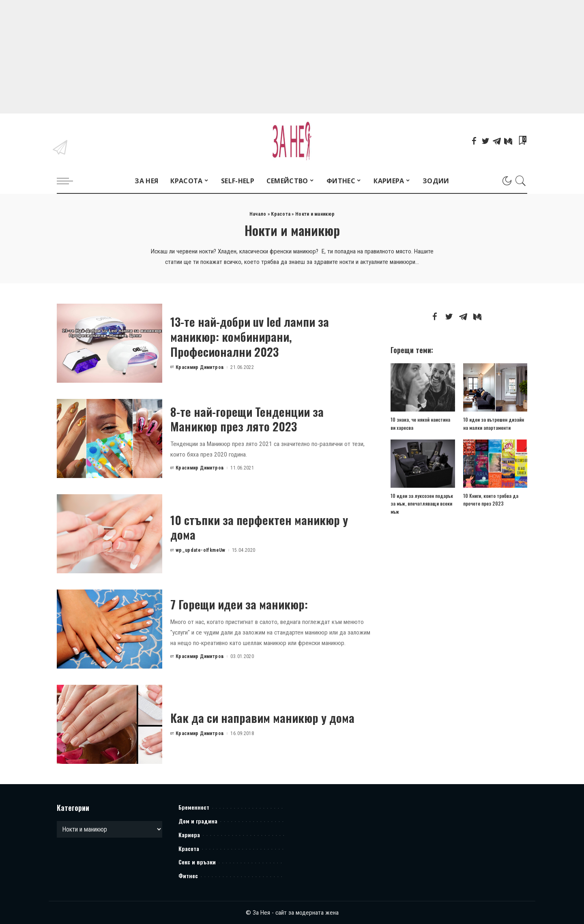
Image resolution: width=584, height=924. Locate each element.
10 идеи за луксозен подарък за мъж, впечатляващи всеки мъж (422, 504)
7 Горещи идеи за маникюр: (239, 604)
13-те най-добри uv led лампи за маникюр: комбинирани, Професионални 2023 (250, 336)
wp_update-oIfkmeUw (201, 550)
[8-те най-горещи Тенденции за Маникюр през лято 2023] (109, 438)
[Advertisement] (243, 57)
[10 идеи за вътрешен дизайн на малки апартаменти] (495, 387)
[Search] (521, 181)
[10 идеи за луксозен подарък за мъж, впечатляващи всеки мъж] (423, 464)
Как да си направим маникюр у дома (263, 717)
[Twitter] (485, 141)
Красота (281, 214)
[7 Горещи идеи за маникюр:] (109, 629)
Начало (258, 214)
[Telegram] (497, 141)
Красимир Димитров (200, 367)
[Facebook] (474, 141)
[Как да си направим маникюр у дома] (109, 724)
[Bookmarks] (522, 141)
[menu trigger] (69, 181)
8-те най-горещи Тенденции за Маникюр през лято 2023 (247, 419)
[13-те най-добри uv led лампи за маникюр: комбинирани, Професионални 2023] (109, 343)
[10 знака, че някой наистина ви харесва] (423, 387)
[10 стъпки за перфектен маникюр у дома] (109, 534)
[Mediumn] (508, 141)
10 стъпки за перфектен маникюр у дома (259, 527)
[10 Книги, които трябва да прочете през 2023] (495, 464)
